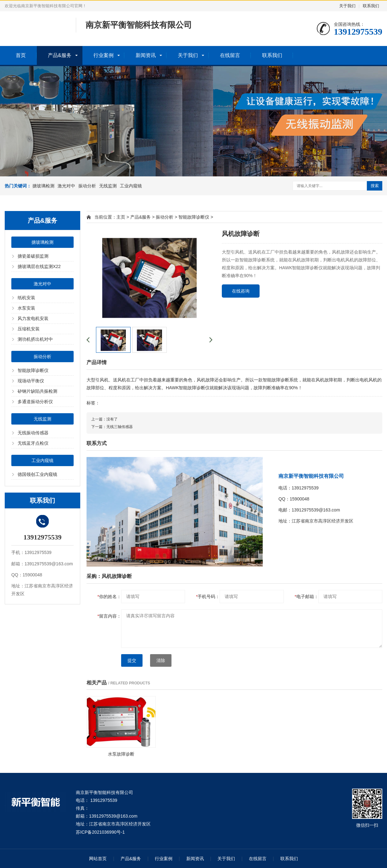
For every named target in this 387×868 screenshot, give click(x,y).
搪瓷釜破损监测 (33, 256)
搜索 (375, 186)
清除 (161, 660)
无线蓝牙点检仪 (33, 443)
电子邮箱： (306, 597)
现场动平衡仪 (31, 381)
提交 (132, 660)
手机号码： (208, 597)
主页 (121, 217)
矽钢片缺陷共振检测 (37, 391)
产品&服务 (60, 55)
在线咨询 (241, 291)
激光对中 (66, 186)
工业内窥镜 (131, 186)
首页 (21, 55)
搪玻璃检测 (43, 186)
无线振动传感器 (33, 433)
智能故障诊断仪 (33, 370)
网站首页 (98, 859)
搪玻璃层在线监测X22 (39, 266)
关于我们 (347, 6)
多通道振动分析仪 (35, 402)
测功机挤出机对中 (35, 339)
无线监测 (108, 186)
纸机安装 (26, 298)
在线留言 (230, 55)
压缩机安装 (29, 329)
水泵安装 (26, 308)
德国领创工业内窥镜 (37, 474)
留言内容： (109, 616)
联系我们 (371, 6)
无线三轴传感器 (120, 427)
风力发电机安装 (33, 318)
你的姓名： (109, 597)
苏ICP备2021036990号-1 (100, 832)
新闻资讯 (146, 55)
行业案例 (104, 55)
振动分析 (87, 186)
